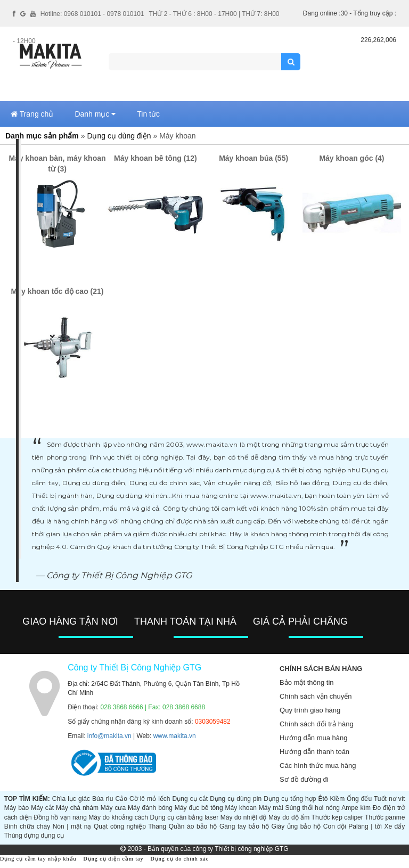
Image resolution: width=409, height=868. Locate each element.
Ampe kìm (356, 808)
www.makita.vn (175, 736)
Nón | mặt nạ (72, 826)
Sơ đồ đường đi (304, 779)
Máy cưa (113, 808)
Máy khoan (241, 808)
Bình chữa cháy (27, 826)
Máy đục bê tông (199, 808)
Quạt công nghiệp (120, 826)
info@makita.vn (109, 736)
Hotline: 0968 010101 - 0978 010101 (92, 14)
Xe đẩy (394, 826)
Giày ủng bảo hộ (296, 826)
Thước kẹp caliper (337, 817)
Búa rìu (103, 799)
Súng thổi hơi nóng (313, 808)
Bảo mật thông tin (306, 682)
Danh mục (95, 114)
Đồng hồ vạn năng (60, 817)
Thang (157, 826)
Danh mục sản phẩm (42, 136)
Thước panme (385, 817)
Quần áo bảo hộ (193, 826)
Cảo (121, 799)
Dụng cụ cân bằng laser (185, 817)
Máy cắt (42, 808)
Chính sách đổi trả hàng (317, 724)
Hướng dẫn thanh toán (314, 752)
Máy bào (17, 808)
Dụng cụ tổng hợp (290, 799)
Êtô (323, 799)
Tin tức (148, 114)
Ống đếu (359, 799)
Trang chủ (32, 114)
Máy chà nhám (77, 808)
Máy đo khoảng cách (118, 817)
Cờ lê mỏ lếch (150, 799)
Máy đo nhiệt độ (244, 817)
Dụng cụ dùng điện (119, 136)
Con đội (335, 826)
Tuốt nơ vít (389, 799)
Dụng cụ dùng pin (236, 799)
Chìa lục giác (71, 799)
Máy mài (271, 808)
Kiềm (338, 799)
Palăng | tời (365, 826)
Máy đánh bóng (150, 808)
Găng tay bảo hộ (244, 826)
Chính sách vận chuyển (316, 696)
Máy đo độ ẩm (289, 817)
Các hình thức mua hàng (318, 765)
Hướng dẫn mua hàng (313, 738)
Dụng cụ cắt (190, 799)
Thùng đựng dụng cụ (34, 836)
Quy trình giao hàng (310, 710)
